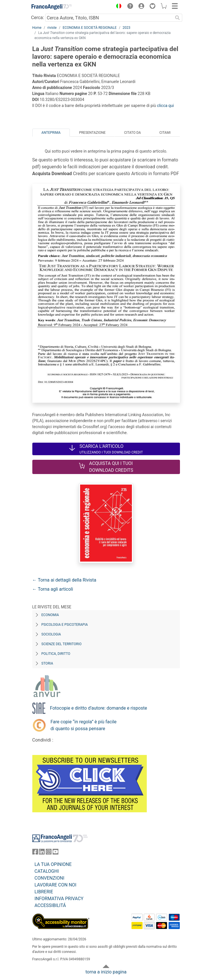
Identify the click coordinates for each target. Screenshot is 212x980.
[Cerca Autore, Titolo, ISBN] (109, 18)
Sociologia (51, 634)
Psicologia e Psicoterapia (65, 625)
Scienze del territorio (62, 644)
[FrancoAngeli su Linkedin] (42, 853)
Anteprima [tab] (51, 133)
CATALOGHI (47, 871)
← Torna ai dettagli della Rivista (64, 580)
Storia (47, 663)
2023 (127, 28)
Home (37, 28)
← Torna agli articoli (53, 589)
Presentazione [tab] (92, 133)
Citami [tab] (165, 133)
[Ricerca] (178, 18)
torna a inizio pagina (106, 972)
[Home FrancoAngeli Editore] (51, 7)
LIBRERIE (44, 892)
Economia (50, 615)
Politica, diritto (56, 654)
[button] (118, 7)
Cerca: (38, 18)
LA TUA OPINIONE (53, 864)
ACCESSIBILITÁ (50, 905)
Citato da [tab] (132, 133)
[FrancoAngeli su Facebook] (35, 853)
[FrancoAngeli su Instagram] (49, 853)
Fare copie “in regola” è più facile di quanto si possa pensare (84, 725)
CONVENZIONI (49, 878)
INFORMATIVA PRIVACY (59, 899)
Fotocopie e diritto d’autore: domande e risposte (99, 708)
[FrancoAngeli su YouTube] (56, 853)
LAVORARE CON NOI (56, 885)
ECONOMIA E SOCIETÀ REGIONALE (90, 28)
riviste (52, 28)
